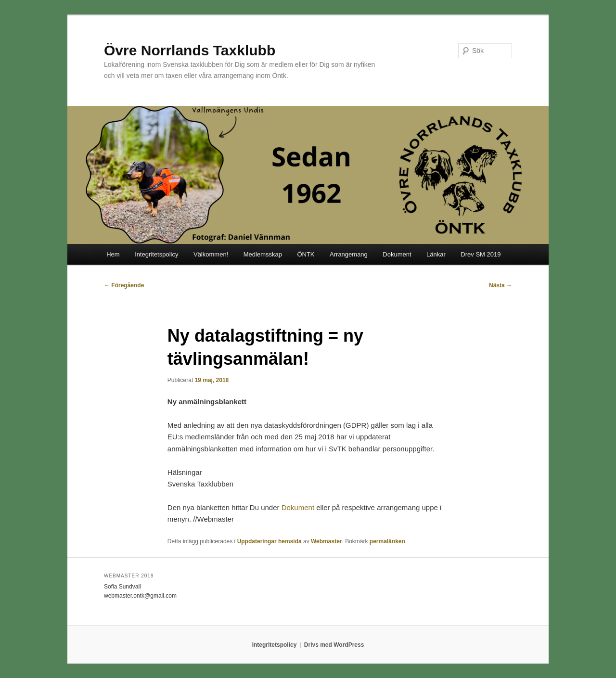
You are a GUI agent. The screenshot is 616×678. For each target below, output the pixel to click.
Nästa (500, 285)
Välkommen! (211, 254)
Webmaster (326, 541)
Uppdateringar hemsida (269, 541)
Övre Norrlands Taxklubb (190, 50)
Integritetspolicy (156, 254)
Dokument (397, 254)
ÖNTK (306, 254)
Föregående (124, 285)
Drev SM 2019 (481, 254)
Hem (113, 254)
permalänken (387, 541)
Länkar (436, 254)
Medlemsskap (263, 254)
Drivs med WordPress (334, 645)
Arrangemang (349, 254)
